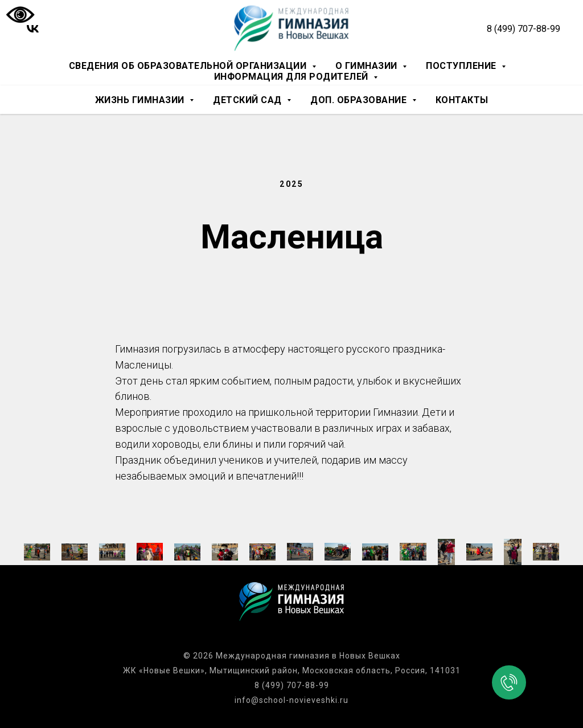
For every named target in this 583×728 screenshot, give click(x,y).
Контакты (462, 100)
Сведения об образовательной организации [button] (189, 66)
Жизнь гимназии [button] (141, 100)
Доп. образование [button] (360, 100)
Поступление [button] (462, 66)
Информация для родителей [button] (293, 77)
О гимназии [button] (368, 66)
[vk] (33, 29)
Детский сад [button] (249, 100)
